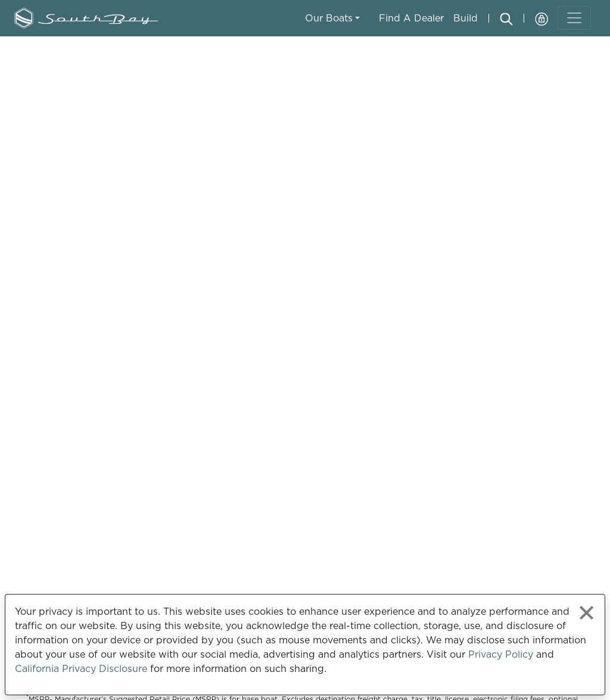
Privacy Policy (501, 654)
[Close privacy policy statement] (586, 613)
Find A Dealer (411, 18)
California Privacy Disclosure (81, 668)
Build (466, 18)
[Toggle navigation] (574, 18)
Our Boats (329, 18)
